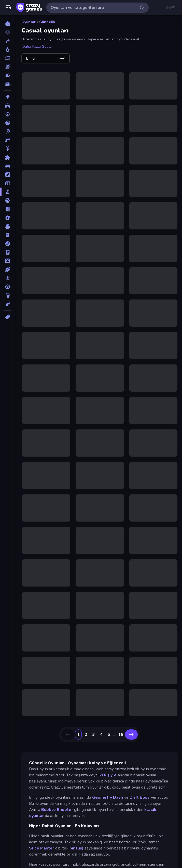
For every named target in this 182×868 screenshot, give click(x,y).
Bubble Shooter (57, 810)
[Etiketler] (8, 317)
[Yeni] (8, 41)
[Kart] (8, 218)
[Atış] (8, 114)
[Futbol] (8, 183)
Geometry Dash (108, 797)
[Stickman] (8, 278)
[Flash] (8, 175)
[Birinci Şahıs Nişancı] (8, 140)
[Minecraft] (8, 261)
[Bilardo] (8, 131)
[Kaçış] (8, 209)
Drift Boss (140, 797)
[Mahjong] (8, 252)
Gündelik (47, 22)
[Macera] (8, 244)
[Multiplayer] (8, 75)
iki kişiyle (108, 775)
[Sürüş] (8, 287)
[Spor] (8, 270)
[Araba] (8, 106)
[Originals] (8, 67)
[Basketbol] (8, 123)
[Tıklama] (8, 304)
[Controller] (8, 166)
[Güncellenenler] (8, 58)
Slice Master (42, 848)
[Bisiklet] (8, 149)
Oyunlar (29, 22)
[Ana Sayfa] (8, 24)
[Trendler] (8, 49)
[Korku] (8, 226)
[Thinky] (8, 295)
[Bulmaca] (8, 157)
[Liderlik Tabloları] (8, 84)
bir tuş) (76, 848)
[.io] (8, 201)
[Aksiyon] (8, 97)
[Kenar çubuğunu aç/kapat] (8, 8)
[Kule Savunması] (8, 235)
